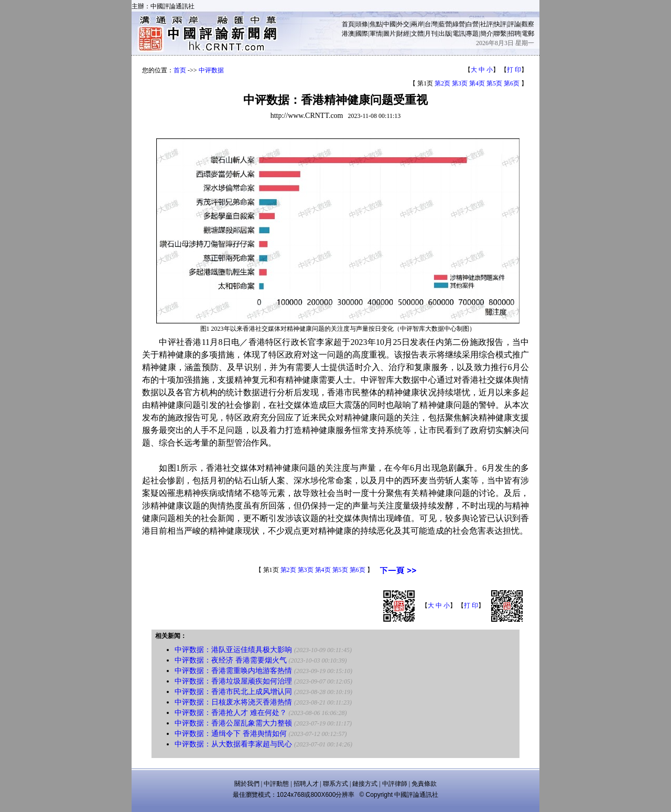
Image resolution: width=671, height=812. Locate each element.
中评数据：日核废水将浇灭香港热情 (233, 702)
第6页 (512, 83)
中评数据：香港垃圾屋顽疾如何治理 (233, 681)
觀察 (528, 24)
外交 (403, 24)
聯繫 (500, 34)
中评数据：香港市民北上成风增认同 (233, 692)
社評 (486, 24)
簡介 (486, 34)
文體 (417, 34)
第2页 (442, 83)
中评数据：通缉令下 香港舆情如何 (231, 734)
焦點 (376, 24)
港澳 (348, 34)
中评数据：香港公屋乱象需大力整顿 (233, 723)
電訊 (459, 34)
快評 (500, 24)
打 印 (514, 70)
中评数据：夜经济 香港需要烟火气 (231, 660)
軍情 (376, 34)
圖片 (389, 34)
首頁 (348, 24)
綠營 (459, 24)
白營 (472, 24)
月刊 (431, 34)
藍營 (445, 24)
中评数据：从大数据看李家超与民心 (233, 744)
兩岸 (417, 24)
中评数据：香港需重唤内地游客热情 (233, 671)
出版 (445, 34)
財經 (403, 34)
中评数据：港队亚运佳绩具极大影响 (233, 650)
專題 (472, 34)
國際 (362, 34)
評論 (514, 24)
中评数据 (211, 70)
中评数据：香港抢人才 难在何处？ (231, 713)
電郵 (528, 34)
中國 (389, 24)
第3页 (460, 83)
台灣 (431, 24)
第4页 (477, 83)
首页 (180, 70)
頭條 (362, 24)
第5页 (494, 83)
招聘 (514, 34)
